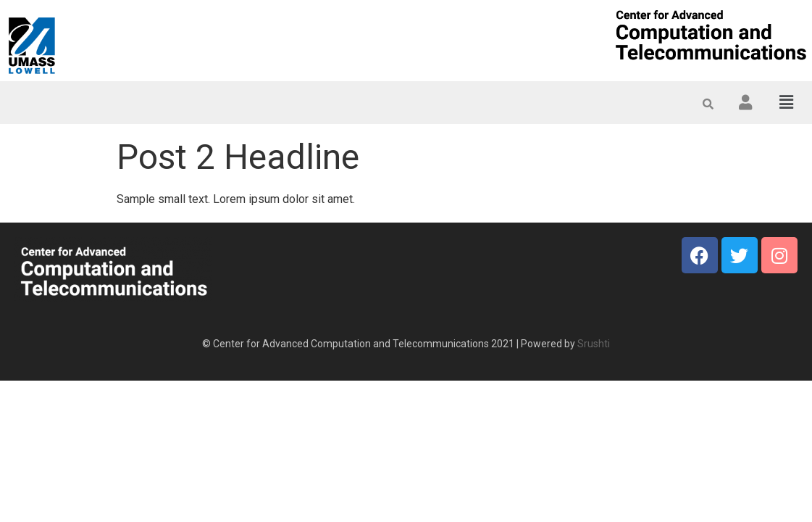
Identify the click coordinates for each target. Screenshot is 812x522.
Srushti (594, 344)
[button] (786, 102)
